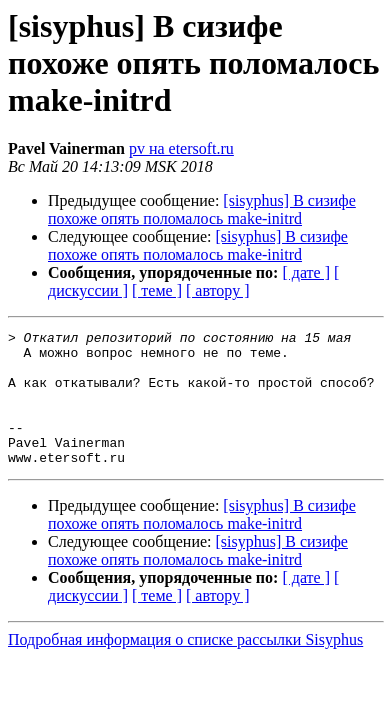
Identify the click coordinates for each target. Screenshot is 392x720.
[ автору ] (217, 290)
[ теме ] (157, 290)
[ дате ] (306, 272)
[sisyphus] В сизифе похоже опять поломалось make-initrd (202, 209)
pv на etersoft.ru (181, 148)
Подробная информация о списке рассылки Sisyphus (185, 666)
